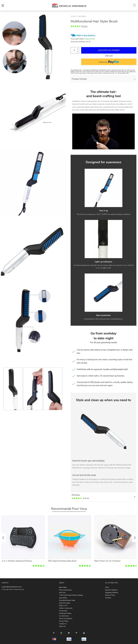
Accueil (73, 16)
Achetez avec (109, 62)
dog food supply (65, 603)
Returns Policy (110, 595)
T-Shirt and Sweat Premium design (71, 595)
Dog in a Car (63, 606)
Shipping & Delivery (112, 593)
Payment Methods (111, 590)
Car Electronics (64, 616)
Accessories (63, 611)
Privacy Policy (64, 621)
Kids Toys (62, 593)
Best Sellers (82, 16)
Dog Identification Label (67, 600)
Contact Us (63, 624)
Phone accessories (65, 590)
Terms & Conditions (66, 619)
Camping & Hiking (65, 613)
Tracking (108, 598)
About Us (62, 626)
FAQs (107, 587)
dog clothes (63, 598)
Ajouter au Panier (109, 50)
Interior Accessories (66, 608)
